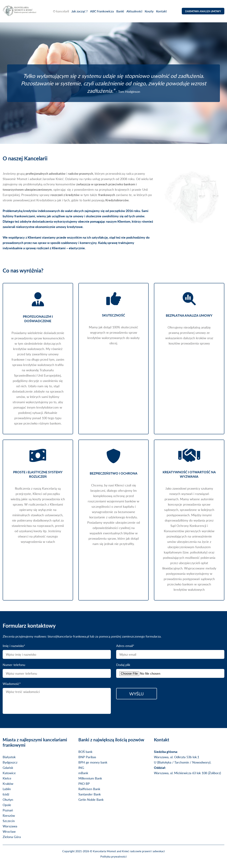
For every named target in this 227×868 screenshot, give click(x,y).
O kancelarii (62, 12)
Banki (121, 12)
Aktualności (136, 12)
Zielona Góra (12, 837)
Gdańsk (8, 768)
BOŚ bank (85, 752)
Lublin (7, 789)
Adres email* (125, 646)
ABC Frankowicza (103, 12)
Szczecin (9, 821)
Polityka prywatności (113, 856)
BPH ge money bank (93, 762)
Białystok (9, 757)
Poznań (8, 810)
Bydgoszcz (10, 762)
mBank (83, 773)
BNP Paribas (87, 757)
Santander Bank (90, 794)
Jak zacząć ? (81, 12)
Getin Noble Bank (91, 799)
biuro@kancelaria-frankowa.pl (68, 636)
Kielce (7, 778)
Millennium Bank (90, 778)
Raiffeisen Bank (89, 789)
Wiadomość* (12, 684)
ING (81, 768)
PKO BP (84, 783)
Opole (7, 805)
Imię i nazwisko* (14, 646)
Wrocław (9, 831)
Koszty (150, 12)
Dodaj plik (123, 665)
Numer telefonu (14, 665)
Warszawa (10, 826)
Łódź (6, 794)
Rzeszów (9, 815)
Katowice (9, 773)
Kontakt (163, 12)
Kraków (8, 783)
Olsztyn (8, 799)
